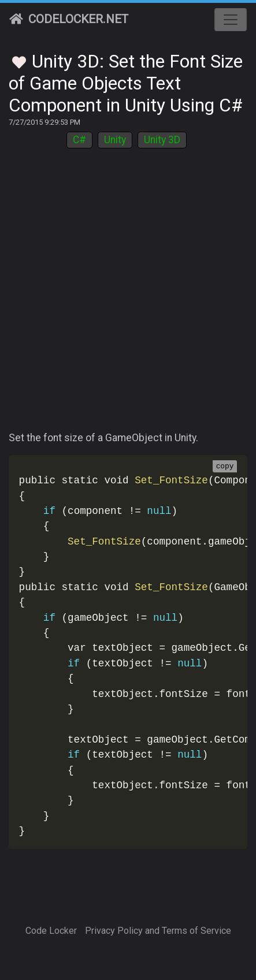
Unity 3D (162, 140)
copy (225, 467)
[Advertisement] (128, 297)
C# (79, 140)
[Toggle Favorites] (19, 61)
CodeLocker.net (69, 19)
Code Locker (51, 931)
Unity (115, 140)
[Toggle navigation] (231, 20)
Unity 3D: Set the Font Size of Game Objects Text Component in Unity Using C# (126, 83)
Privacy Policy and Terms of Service (158, 931)
